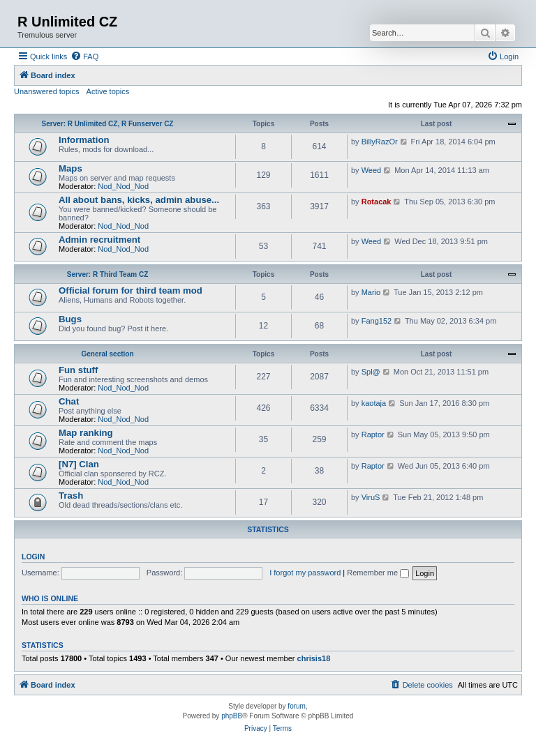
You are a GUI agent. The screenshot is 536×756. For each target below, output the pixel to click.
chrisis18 (314, 658)
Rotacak (377, 202)
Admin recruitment (99, 240)
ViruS (371, 497)
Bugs (70, 319)
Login (33, 557)
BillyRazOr (380, 142)
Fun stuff (78, 370)
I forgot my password (305, 573)
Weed (372, 170)
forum (297, 706)
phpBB (232, 716)
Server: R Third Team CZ (108, 274)
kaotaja (374, 403)
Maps (70, 168)
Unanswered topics (47, 91)
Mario (371, 292)
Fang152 (377, 321)
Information (84, 140)
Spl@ (371, 372)
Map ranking (86, 433)
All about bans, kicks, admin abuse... (139, 200)
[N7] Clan (79, 464)
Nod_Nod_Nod (123, 186)
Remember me (378, 573)
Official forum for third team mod (131, 290)
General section (107, 354)
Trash (71, 496)
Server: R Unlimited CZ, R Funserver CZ (108, 124)
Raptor (373, 434)
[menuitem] (84, 56)
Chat (69, 401)
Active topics (108, 91)
